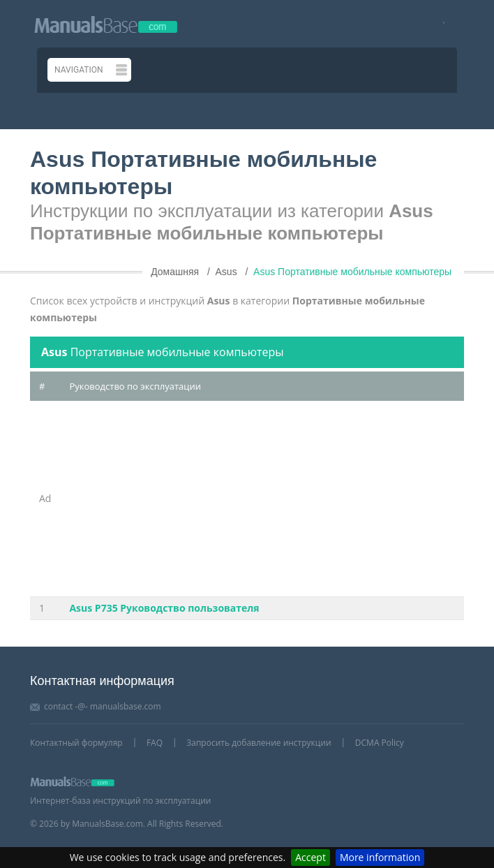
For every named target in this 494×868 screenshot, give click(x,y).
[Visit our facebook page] (439, 24)
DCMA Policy (380, 743)
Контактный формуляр (76, 743)
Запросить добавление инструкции (259, 743)
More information (380, 857)
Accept (310, 857)
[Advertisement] (262, 499)
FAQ (155, 743)
